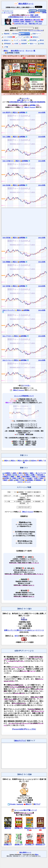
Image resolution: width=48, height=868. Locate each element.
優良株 (41, 40)
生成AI (27, 37)
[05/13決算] (42, 161)
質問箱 (43, 12)
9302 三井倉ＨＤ (8, 161)
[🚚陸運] (10, 480)
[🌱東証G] (19, 461)
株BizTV (28, 804)
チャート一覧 (30, 51)
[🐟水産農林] (6, 473)
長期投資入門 (40, 845)
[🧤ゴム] (20, 475)
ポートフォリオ (7, 13)
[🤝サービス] (26, 482)
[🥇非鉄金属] (39, 475)
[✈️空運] (22, 480)
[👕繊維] (31, 473)
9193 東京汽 (6, 113)
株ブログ (36, 804)
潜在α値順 (20, 102)
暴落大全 (8, 828)
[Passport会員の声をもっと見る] (24, 729)
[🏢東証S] (14, 113)
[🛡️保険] (41, 478)
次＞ (28, 98)
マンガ (15, 40)
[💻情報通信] (37, 480)
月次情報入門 (29, 845)
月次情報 (23, 40)
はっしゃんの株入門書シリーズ (24, 810)
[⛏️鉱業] (13, 473)
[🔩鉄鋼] (32, 475)
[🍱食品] (25, 473)
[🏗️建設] (19, 473)
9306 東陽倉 (6, 262)
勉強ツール (32, 44)
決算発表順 (13, 102)
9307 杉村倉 (6, 286)
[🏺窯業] (26, 475)
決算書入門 (8, 845)
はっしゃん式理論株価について (24, 396)
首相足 (41, 44)
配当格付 (14, 34)
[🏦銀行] (19, 478)
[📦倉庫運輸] (32, 105)
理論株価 (6, 34)
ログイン (42, 11)
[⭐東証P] (14, 137)
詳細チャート (36, 34)
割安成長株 (32, 40)
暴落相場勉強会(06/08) (16, 17)
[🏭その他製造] (41, 477)
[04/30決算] (42, 137)
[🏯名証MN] (32, 461)
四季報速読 (6, 44)
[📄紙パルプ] (38, 473)
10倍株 (15, 44)
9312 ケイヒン (7, 360)
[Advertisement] (24, 222)
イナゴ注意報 (7, 37)
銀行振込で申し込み (35, 24)
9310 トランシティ (9, 310)
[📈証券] (35, 478)
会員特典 (31, 12)
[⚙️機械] (12, 477)
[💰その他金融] (27, 478)
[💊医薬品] (8, 475)
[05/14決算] (42, 310)
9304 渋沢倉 (6, 238)
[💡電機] (17, 477)
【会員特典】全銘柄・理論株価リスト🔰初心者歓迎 (27, 22)
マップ (19, 37)
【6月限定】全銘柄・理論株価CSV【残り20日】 (26, 20)
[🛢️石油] (15, 475)
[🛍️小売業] (13, 478)
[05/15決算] (42, 113)
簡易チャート (24, 34)
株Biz (5, 51)
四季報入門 (19, 828)
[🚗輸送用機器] (25, 477)
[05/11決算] (42, 238)
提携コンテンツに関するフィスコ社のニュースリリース (24, 630)
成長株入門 (19, 845)
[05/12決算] (42, 185)
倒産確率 (23, 44)
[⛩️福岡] (39, 461)
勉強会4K (35, 37)
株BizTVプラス (20, 741)
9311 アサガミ (7, 336)
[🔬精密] (33, 477)
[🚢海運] (16, 480)
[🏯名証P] (25, 461)
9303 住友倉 (6, 185)
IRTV (16, 636)
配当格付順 (35, 102)
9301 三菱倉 (6, 137)
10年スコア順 (27, 102)
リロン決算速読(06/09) (32, 17)
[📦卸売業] (6, 478)
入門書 (5, 47)
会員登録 (33, 11)
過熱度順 (42, 102)
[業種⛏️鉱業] (34, 15)
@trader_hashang (15, 804)
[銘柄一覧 (20, 100)
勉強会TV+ (6, 40)
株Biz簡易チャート (26, 4)
